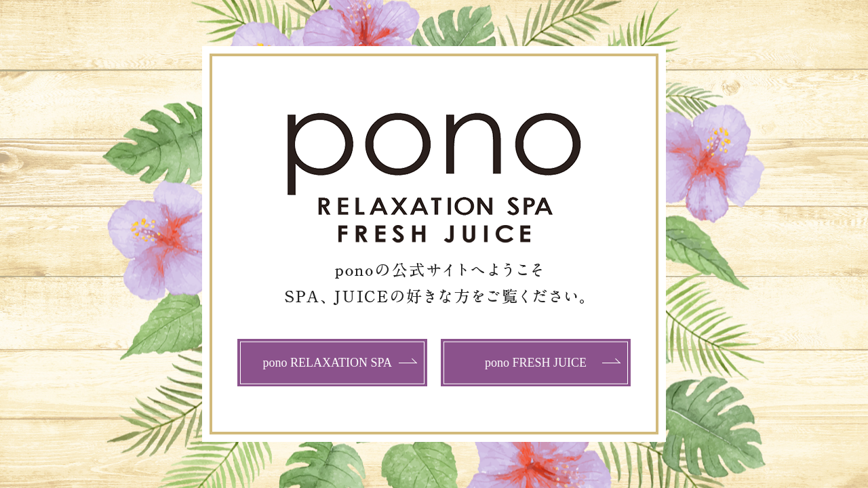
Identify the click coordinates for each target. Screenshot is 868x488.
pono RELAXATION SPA (328, 363)
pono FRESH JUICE (536, 363)
